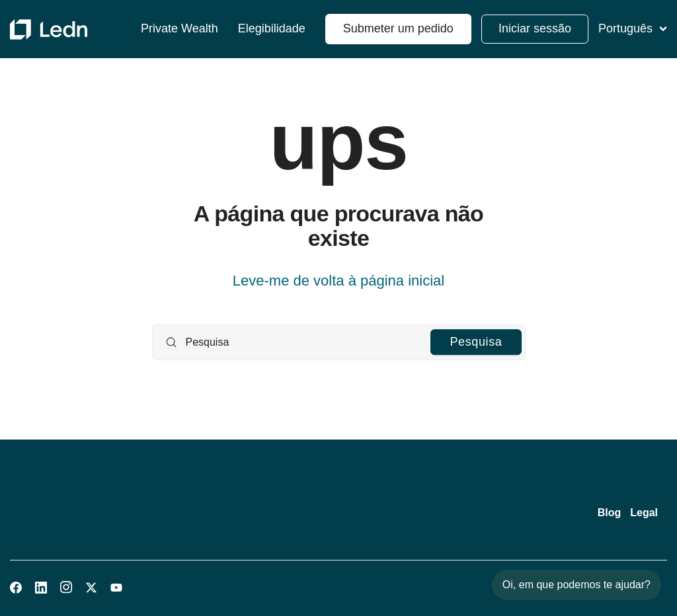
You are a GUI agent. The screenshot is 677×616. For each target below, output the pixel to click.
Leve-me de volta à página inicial (338, 281)
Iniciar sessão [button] (535, 28)
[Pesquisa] (339, 342)
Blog (610, 513)
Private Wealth (179, 29)
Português (633, 28)
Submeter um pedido (398, 28)
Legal (644, 513)
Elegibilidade (272, 29)
